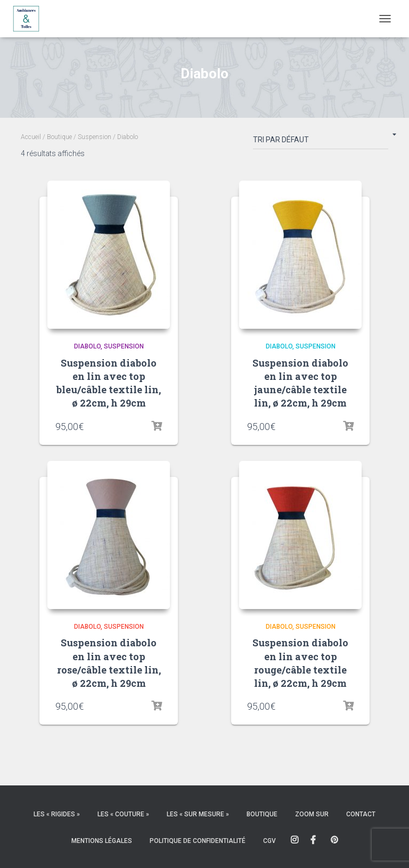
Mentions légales (102, 841)
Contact (361, 814)
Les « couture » (123, 814)
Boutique (59, 137)
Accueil (31, 137)
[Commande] (321, 142)
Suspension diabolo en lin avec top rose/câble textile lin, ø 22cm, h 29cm (109, 663)
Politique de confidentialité (198, 841)
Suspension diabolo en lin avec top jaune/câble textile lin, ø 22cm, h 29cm (300, 383)
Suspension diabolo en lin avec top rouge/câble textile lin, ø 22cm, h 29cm (300, 663)
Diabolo (87, 346)
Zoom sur (312, 814)
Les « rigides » (57, 814)
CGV (269, 841)
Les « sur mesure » (198, 814)
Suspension (95, 137)
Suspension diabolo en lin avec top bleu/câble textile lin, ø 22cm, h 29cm (109, 383)
